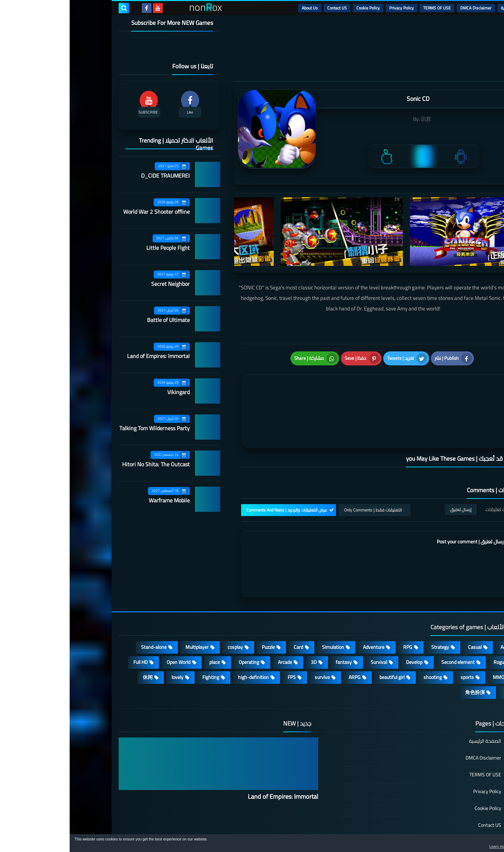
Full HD (71, 627)
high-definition (184, 642)
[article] (244, 393)
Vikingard (109, 392)
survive (253, 642)
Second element (388, 627)
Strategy (370, 612)
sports (398, 642)
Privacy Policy (332, 8)
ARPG (285, 642)
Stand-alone (84, 612)
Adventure (304, 612)
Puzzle (199, 612)
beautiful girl (322, 642)
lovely (108, 642)
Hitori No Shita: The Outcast (86, 464)
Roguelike (434, 627)
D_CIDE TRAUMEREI (96, 176)
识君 (356, 119)
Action (437, 612)
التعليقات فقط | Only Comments (303, 475)
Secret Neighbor (101, 284)
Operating (179, 627)
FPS (222, 642)
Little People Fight (98, 248)
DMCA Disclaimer (406, 8)
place (145, 627)
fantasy (274, 627)
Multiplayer (127, 612)
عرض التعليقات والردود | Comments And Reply (217, 475)
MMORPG (433, 642)
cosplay (166, 612)
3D (244, 627)
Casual (405, 612)
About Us (240, 8)
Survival (309, 627)
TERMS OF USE (367, 8)
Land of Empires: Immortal (89, 356)
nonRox (402, 830)
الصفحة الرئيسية (415, 706)
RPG (338, 612)
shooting (363, 642)
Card (229, 612)
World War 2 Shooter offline (87, 212)
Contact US (267, 8)
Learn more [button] (436, 846)
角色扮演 (405, 657)
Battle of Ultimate (99, 320)
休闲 (78, 642)
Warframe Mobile (100, 500)
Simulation (263, 612)
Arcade (215, 627)
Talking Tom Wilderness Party (85, 428)
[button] (477, 844)
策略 (439, 657)
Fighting (141, 642)
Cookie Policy (298, 8)
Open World (109, 627)
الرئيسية (438, 8)
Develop (345, 627)
